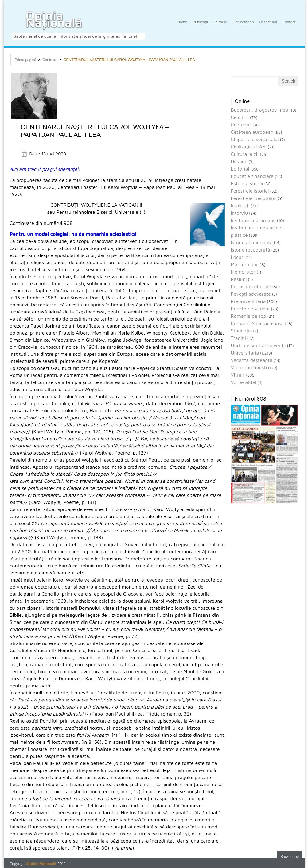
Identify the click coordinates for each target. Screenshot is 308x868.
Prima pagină (26, 60)
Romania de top (249, 316)
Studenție (242, 331)
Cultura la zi (244, 154)
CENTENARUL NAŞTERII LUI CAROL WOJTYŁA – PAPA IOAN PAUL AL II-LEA (129, 60)
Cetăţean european (252, 132)
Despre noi (268, 25)
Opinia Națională (54, 19)
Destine (239, 161)
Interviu (240, 213)
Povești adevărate (251, 294)
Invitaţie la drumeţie (253, 220)
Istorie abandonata (252, 242)
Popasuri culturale (251, 286)
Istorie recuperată (251, 250)
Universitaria (243, 25)
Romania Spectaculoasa (257, 323)
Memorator (243, 272)
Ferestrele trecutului (253, 198)
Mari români (244, 264)
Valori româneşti (249, 367)
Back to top (290, 857)
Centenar (50, 60)
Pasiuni (239, 279)
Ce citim (240, 117)
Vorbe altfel (244, 382)
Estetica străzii (247, 183)
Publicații (200, 25)
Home (182, 25)
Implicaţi (240, 205)
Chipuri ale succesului (255, 139)
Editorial (220, 25)
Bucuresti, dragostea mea (260, 110)
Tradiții (238, 338)
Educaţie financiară (252, 176)
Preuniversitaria (248, 301)
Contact (289, 25)
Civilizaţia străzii (249, 147)
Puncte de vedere (250, 309)
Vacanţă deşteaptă (252, 360)
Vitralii (238, 375)
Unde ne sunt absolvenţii (258, 345)
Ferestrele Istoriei (250, 191)
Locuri (238, 257)
